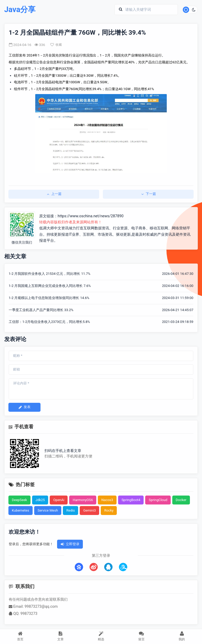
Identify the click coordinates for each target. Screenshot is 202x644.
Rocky (109, 510)
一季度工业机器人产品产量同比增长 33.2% (41, 310)
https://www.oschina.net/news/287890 (91, 216)
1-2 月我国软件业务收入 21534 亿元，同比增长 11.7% (50, 274)
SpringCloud (158, 500)
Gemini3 (89, 510)
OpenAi (59, 500)
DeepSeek (19, 500)
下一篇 (148, 194)
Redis (70, 510)
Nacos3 (107, 500)
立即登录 (70, 544)
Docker (181, 500)
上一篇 (54, 194)
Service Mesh (48, 510)
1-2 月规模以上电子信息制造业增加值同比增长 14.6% (49, 298)
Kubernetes (21, 510)
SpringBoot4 (131, 500)
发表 (24, 407)
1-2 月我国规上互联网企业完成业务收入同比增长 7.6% (50, 286)
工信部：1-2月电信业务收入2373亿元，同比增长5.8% (49, 322)
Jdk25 (40, 500)
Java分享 (20, 10)
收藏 (56, 45)
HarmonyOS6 (83, 500)
